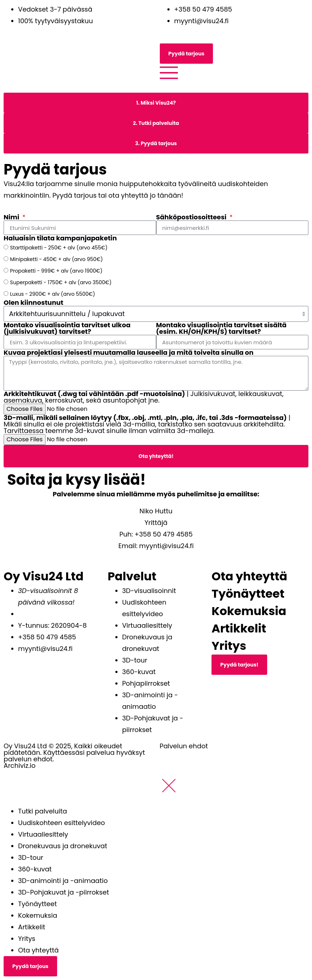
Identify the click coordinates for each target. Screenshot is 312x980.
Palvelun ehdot (184, 746)
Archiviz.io (20, 766)
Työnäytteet (248, 594)
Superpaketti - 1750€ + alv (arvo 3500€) (61, 282)
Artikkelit (239, 628)
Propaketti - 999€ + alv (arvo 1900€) (56, 271)
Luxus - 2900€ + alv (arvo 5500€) (53, 294)
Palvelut (132, 576)
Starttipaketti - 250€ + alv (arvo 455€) (59, 248)
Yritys (229, 646)
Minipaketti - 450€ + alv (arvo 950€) (57, 259)
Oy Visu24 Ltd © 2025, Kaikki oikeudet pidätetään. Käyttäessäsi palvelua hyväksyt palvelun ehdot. (74, 752)
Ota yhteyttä (249, 576)
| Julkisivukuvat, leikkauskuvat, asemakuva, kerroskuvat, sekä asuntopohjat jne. (144, 397)
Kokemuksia (249, 611)
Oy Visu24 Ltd (44, 576)
